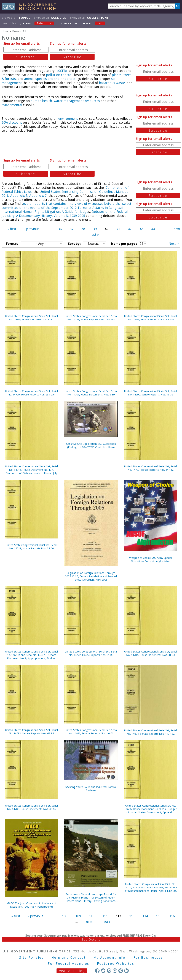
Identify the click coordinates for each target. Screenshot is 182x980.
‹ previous (32, 229)
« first (12, 229)
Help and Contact (69, 957)
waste (120, 83)
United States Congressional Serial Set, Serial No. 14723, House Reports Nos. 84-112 (151, 468)
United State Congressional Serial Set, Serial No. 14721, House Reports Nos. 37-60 (31, 547)
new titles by (30, 23)
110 (92, 916)
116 (172, 916)
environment (68, 118)
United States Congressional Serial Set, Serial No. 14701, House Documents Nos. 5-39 (91, 393)
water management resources (77, 101)
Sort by (74, 244)
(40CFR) (61, 71)
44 (153, 229)
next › (90, 922)
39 (95, 229)
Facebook (97, 971)
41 (118, 229)
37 (72, 229)
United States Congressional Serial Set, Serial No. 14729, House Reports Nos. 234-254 (31, 393)
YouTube (115, 971)
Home (6, 31)
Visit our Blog (72, 971)
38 (83, 229)
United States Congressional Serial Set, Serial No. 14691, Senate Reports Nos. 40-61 (91, 732)
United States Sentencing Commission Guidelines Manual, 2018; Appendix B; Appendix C (65, 194)
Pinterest (121, 971)
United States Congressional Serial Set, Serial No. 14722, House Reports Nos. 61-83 (91, 653)
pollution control (59, 75)
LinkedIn (126, 971)
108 (65, 916)
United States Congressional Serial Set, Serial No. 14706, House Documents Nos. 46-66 (31, 807)
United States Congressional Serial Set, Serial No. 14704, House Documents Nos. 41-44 (151, 653)
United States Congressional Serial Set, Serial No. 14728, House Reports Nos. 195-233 (91, 318)
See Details (91, 939)
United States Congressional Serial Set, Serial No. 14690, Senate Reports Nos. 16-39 (151, 393)
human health (41, 101)
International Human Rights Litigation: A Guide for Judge (45, 212)
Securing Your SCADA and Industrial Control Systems (91, 789)
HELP (87, 23)
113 (132, 916)
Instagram (109, 971)
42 (130, 229)
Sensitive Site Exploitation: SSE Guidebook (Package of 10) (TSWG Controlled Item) (91, 445)
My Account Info (109, 957)
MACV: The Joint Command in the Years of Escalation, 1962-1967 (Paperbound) (31, 905)
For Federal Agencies (69, 963)
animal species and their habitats (50, 79)
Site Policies (31, 957)
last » (95, 234)
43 (141, 229)
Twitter (103, 971)
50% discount (12, 122)
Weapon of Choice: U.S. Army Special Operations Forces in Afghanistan (151, 559)
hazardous (107, 83)
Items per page (124, 244)
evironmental (12, 105)
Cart (100, 23)
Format (12, 244)
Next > (174, 244)
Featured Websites (116, 963)
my (69, 23)
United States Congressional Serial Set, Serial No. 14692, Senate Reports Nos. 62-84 (31, 732)
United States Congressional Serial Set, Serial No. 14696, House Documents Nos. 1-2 (31, 318)
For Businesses (148, 957)
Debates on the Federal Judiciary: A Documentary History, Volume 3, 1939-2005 (65, 214)
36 (60, 229)
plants (117, 75)
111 (105, 916)
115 (159, 916)
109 (78, 916)
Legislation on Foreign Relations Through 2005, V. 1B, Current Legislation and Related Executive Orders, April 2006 (91, 576)
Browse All (16, 18)
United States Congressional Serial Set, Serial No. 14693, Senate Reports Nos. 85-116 (151, 318)
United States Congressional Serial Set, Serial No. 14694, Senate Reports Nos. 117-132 (151, 732)
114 (145, 916)
